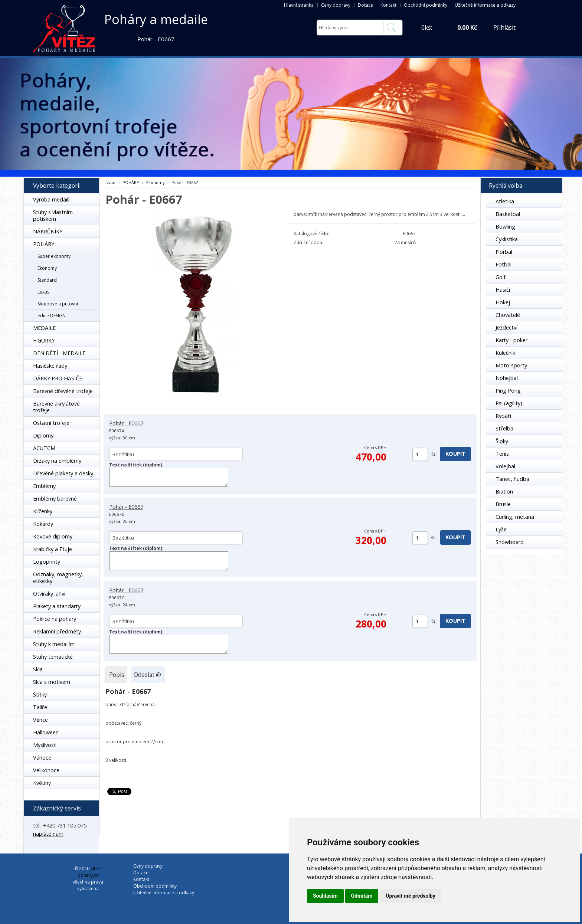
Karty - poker (511, 340)
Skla (38, 669)
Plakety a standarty (57, 606)
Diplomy (43, 435)
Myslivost (45, 745)
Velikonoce (46, 770)
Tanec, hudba (512, 479)
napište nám (48, 834)
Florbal (504, 252)
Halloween (46, 732)
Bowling (505, 227)
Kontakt (388, 5)
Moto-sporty (511, 365)
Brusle (503, 504)
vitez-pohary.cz (90, 872)
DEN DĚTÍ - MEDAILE (59, 353)
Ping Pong (508, 391)
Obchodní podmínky (426, 5)
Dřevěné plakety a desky (63, 473)
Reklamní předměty (57, 631)
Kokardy (43, 524)
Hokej (503, 302)
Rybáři (503, 416)
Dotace (365, 5)
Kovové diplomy (53, 536)
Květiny (42, 783)
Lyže (501, 529)
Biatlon (504, 492)
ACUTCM (44, 448)
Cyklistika (507, 239)
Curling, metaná (515, 517)
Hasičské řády (50, 366)
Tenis (502, 454)
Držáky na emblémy (57, 461)
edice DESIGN (52, 316)
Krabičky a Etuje (53, 549)
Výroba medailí (51, 199)
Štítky (40, 694)
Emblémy (44, 486)
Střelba (504, 428)
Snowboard (510, 542)
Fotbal (503, 264)
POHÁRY (44, 244)
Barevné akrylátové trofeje (56, 407)
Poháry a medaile (156, 19)
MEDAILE (44, 328)
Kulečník (505, 353)
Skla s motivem (52, 682)
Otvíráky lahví (49, 594)
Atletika (505, 201)
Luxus (43, 292)
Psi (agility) (509, 403)
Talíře (40, 707)
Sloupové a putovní (58, 304)
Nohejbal (507, 378)
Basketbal (508, 214)
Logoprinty (47, 562)
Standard (47, 280)
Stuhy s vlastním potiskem (53, 215)
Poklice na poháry (55, 619)
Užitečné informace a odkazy (485, 5)
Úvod (110, 182)
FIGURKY (44, 340)
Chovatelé (508, 315)
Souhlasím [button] (325, 896)
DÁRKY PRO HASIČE (58, 378)
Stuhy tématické (53, 657)
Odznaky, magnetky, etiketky (58, 578)
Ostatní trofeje (51, 423)
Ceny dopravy (336, 5)
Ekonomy (47, 268)
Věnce (40, 720)
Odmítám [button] (362, 896)
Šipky (502, 441)
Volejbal (505, 466)
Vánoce (42, 758)
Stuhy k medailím (54, 644)
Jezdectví (506, 327)
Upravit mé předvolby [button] (410, 896)
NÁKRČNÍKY (48, 231)
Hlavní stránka (299, 5)
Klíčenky (43, 511)
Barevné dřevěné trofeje (63, 391)
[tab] (117, 675)
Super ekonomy (54, 256)
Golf (501, 277)
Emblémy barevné (55, 499)
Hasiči (503, 290)
